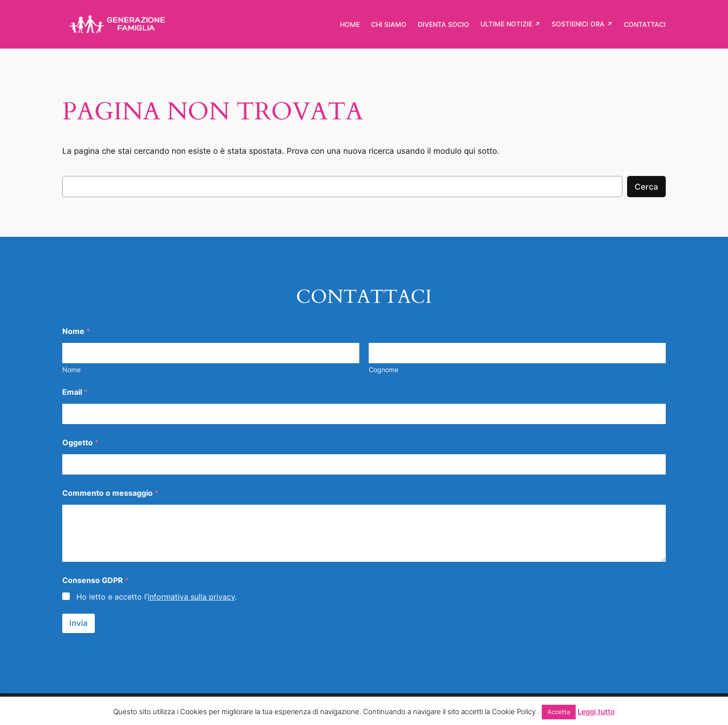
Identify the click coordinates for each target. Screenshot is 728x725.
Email (75, 392)
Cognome (384, 370)
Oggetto (80, 443)
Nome (71, 370)
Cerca (646, 187)
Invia (79, 623)
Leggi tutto (596, 712)
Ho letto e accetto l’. (157, 597)
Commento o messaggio (110, 493)
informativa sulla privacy (191, 597)
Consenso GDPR (95, 580)
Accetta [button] (559, 712)
